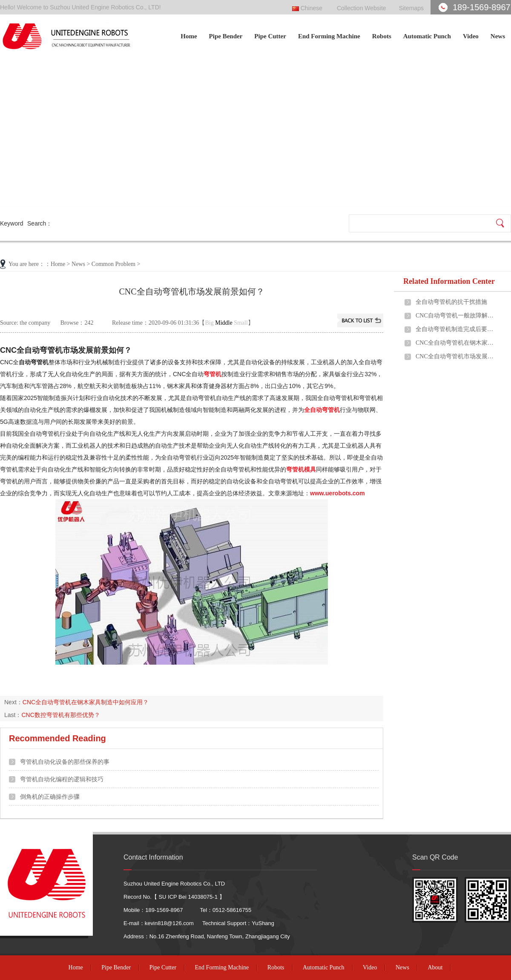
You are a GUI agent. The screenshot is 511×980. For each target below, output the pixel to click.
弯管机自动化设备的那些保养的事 (65, 762)
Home (189, 36)
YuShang (263, 923)
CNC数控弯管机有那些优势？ (60, 715)
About (435, 967)
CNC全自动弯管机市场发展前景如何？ (456, 356)
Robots (382, 36)
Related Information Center (449, 281)
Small (241, 323)
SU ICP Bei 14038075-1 (188, 897)
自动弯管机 (34, 362)
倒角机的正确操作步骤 (50, 797)
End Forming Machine (329, 36)
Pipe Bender (226, 36)
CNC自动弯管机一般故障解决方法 (456, 316)
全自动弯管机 (322, 410)
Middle (224, 323)
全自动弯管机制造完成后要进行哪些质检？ (456, 329)
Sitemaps (411, 8)
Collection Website (362, 8)
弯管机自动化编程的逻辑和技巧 (62, 779)
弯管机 (212, 374)
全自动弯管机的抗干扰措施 (451, 302)
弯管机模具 (301, 469)
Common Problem (113, 264)
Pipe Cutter (270, 36)
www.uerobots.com (337, 493)
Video (471, 36)
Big (210, 323)
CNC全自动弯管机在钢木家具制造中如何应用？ (86, 702)
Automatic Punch (427, 36)
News (498, 36)
